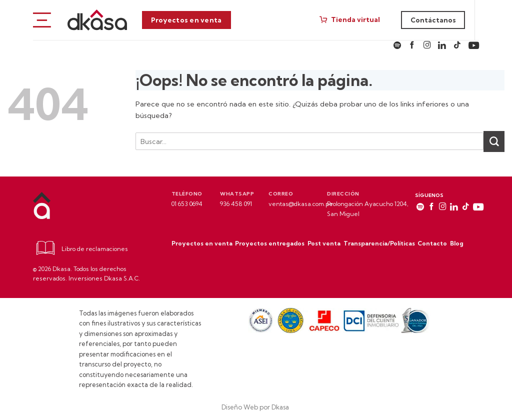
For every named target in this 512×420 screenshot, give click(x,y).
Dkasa (281, 407)
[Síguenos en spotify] (397, 46)
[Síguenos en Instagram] (427, 46)
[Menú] (42, 20)
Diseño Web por (246, 407)
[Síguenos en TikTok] (457, 46)
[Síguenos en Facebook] (412, 46)
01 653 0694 (187, 204)
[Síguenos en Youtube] (474, 46)
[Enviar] (494, 141)
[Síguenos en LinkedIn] (442, 46)
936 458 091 (236, 204)
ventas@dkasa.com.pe (301, 204)
